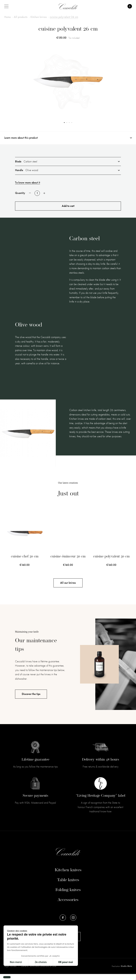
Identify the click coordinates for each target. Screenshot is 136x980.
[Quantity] (37, 193)
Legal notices (11, 972)
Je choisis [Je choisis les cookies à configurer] (41, 962)
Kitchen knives (68, 876)
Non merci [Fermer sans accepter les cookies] (16, 962)
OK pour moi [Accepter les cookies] (66, 962)
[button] (7, 977)
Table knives (68, 886)
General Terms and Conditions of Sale (39, 972)
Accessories (68, 906)
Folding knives (68, 896)
